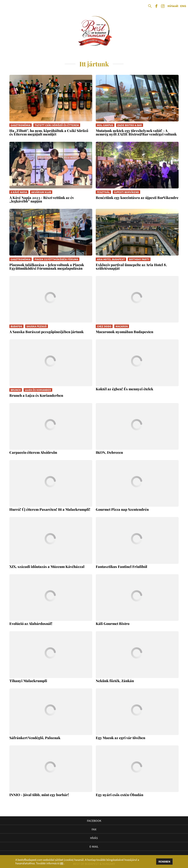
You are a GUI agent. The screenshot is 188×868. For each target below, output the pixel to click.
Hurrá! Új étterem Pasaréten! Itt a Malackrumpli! (50, 509)
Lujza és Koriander (38, 390)
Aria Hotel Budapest (111, 259)
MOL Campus (105, 125)
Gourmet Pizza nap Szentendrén (122, 509)
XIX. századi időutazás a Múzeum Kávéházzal (47, 567)
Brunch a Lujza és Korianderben (36, 395)
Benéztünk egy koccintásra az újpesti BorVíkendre (137, 198)
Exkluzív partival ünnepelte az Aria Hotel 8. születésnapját (131, 267)
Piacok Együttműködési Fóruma (56, 259)
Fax (94, 829)
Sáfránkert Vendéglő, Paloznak (35, 738)
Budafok (16, 326)
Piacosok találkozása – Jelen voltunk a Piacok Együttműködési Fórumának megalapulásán (47, 267)
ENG (183, 6)
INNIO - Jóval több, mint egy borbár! (39, 795)
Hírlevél (173, 6)
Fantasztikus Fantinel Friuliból (121, 567)
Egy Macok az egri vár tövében (120, 738)
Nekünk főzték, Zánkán (115, 681)
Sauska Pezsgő (37, 326)
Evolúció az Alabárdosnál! (31, 624)
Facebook (94, 821)
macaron (122, 326)
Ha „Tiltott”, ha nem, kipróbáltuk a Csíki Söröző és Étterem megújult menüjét (49, 132)
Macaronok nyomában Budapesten (124, 332)
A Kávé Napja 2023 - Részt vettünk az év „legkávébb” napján (42, 199)
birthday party (139, 259)
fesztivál (103, 192)
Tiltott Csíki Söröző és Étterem (57, 125)
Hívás (94, 838)
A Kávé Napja (19, 192)
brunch (16, 390)
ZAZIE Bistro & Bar (130, 125)
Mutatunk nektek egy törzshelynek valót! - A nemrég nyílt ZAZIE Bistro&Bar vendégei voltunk (136, 132)
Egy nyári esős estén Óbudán (120, 795)
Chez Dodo (104, 326)
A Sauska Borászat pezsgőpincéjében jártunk (47, 332)
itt (62, 863)
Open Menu (6, 6)
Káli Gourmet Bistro (113, 624)
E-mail (94, 846)
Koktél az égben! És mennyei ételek (124, 389)
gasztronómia (21, 125)
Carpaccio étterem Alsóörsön (33, 452)
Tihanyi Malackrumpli (28, 681)
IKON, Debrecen (109, 452)
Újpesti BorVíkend (126, 192)
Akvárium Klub (41, 192)
